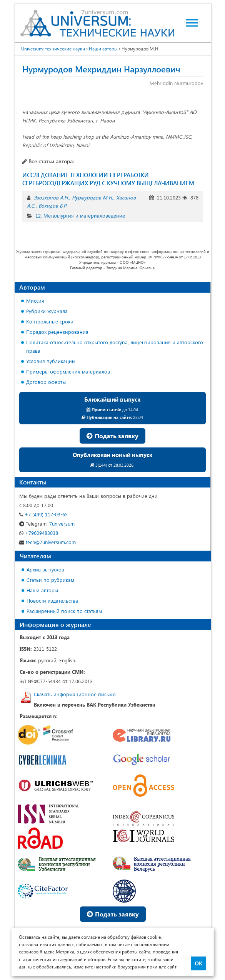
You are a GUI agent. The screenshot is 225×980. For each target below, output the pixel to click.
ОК (198, 963)
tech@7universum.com (47, 542)
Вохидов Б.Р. (52, 205)
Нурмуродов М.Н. (92, 197)
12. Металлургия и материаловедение (80, 215)
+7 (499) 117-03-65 (43, 514)
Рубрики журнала (47, 311)
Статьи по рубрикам (50, 580)
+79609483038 (39, 533)
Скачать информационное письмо (75, 694)
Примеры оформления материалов (68, 371)
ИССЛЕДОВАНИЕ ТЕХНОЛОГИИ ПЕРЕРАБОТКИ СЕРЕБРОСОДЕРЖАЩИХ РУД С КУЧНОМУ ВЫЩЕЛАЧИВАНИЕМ (108, 179)
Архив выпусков (45, 569)
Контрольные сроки (50, 321)
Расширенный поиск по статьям (64, 611)
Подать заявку (112, 436)
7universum (47, 524)
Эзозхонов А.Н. (51, 197)
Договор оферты (46, 382)
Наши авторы (42, 590)
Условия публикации (51, 361)
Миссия (35, 301)
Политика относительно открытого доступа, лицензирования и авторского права (115, 346)
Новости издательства (52, 601)
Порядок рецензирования (57, 332)
